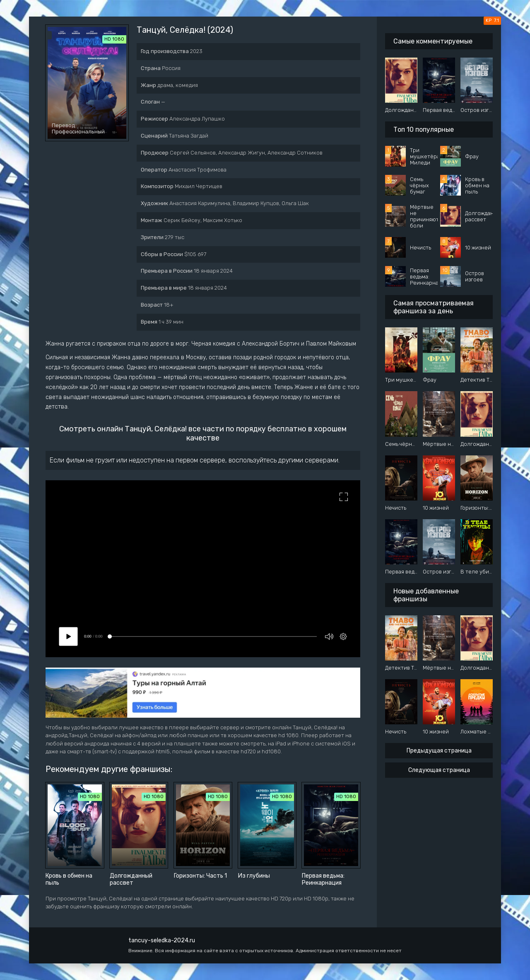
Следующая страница (439, 770)
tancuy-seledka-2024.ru (162, 940)
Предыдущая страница (439, 751)
